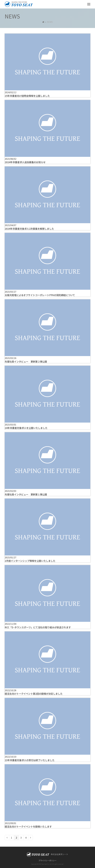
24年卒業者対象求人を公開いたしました (26, 428)
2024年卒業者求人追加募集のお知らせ (25, 162)
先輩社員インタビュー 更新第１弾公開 (26, 494)
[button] (89, 4)
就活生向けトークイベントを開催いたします (28, 826)
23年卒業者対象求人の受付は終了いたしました (30, 760)
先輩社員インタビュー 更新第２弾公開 (26, 362)
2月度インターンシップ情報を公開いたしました (30, 561)
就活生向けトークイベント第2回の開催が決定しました (34, 694)
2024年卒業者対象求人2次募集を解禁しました (29, 229)
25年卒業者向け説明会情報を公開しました (27, 96)
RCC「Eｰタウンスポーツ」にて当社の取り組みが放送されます (38, 627)
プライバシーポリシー (47, 860)
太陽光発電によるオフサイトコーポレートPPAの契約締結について (40, 295)
